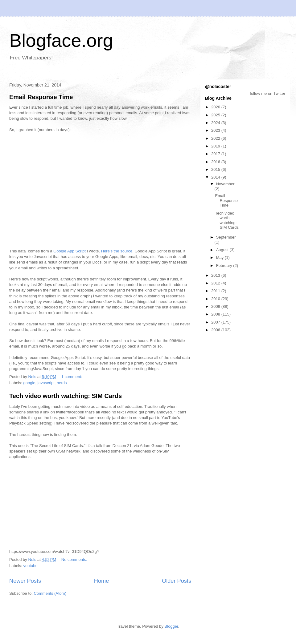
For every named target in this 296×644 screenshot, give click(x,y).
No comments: (75, 559)
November (225, 184)
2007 (216, 322)
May (220, 258)
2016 (216, 162)
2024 (216, 123)
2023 (216, 130)
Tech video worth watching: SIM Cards (66, 396)
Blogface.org (61, 40)
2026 (216, 107)
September (226, 237)
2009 (216, 306)
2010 (216, 299)
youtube (31, 566)
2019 (216, 146)
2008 (216, 314)
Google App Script (70, 251)
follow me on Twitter (267, 93)
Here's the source (117, 251)
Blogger (171, 626)
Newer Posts (25, 581)
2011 (216, 291)
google (29, 383)
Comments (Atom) (50, 593)
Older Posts (177, 581)
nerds (62, 383)
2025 (216, 115)
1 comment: (72, 377)
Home (102, 581)
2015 (216, 169)
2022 (216, 138)
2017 (216, 154)
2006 (216, 330)
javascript (46, 383)
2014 (216, 177)
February (225, 266)
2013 (216, 275)
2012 (216, 283)
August (223, 250)
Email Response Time (41, 97)
